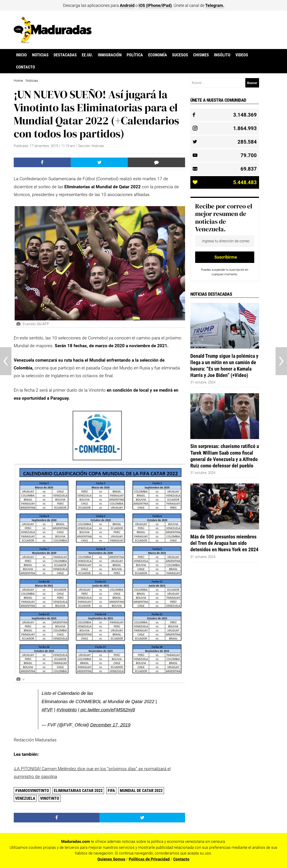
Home (18, 81)
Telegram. (215, 5)
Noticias (40, 55)
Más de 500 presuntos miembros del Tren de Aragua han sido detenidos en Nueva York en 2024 (224, 543)
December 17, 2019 (110, 725)
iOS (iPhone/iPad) (155, 5)
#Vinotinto (67, 710)
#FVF (47, 710)
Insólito (222, 55)
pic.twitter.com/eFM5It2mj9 (108, 710)
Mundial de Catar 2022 (141, 790)
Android (127, 5)
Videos (242, 55)
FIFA (111, 790)
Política (135, 55)
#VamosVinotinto (32, 790)
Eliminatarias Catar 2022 (78, 790)
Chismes (201, 55)
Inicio (21, 55)
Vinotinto (50, 798)
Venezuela (25, 798)
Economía (158, 55)
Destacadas (65, 55)
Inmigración (110, 55)
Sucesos (180, 55)
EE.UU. (87, 55)
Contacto (26, 67)
